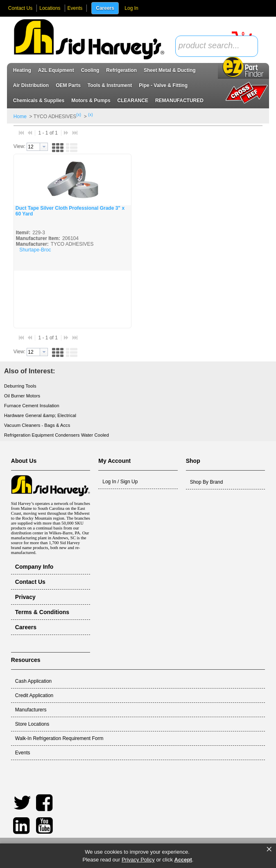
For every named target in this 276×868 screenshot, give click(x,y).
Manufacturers (31, 710)
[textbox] (212, 46)
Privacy (25, 597)
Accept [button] (183, 860)
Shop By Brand (207, 482)
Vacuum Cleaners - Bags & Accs (37, 425)
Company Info (34, 567)
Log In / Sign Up (120, 482)
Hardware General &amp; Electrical (40, 415)
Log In (131, 8)
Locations (50, 8)
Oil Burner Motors (22, 396)
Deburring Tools (20, 386)
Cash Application (33, 681)
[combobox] (217, 46)
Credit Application (34, 695)
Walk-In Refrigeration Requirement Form (59, 738)
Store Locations (32, 724)
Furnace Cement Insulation (32, 406)
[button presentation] (44, 147)
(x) (79, 115)
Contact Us (20, 8)
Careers (105, 8)
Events (75, 8)
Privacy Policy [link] (138, 860)
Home (20, 117)
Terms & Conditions (42, 612)
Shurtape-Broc (35, 250)
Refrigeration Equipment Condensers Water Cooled (57, 435)
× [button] (269, 849)
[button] (58, 147)
